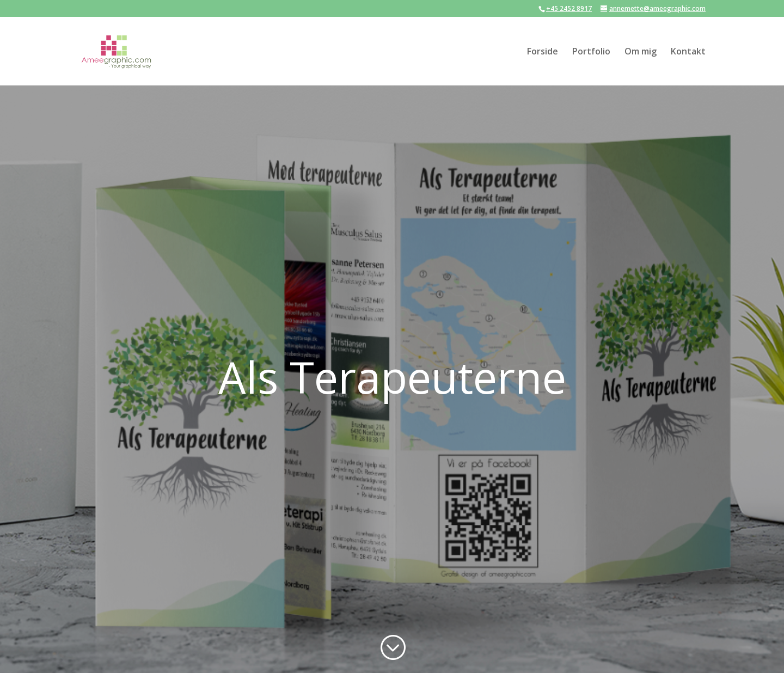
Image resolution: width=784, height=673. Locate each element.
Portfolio (591, 52)
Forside (543, 52)
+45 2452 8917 (569, 8)
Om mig (641, 52)
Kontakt (688, 52)
